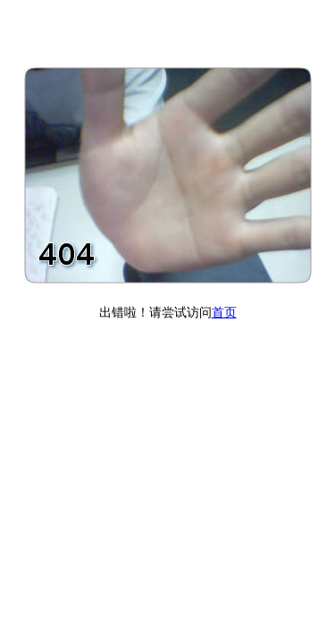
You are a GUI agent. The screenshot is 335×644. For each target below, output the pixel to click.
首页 (224, 313)
